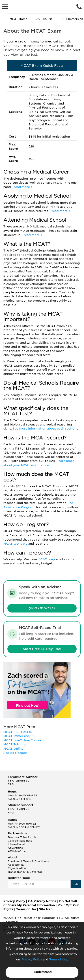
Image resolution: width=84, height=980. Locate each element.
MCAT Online (13, 749)
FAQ (11, 784)
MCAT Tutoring (15, 744)
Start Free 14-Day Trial (42, 649)
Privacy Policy (32, 959)
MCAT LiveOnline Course (22, 740)
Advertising (15, 848)
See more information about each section (45, 429)
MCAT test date (16, 544)
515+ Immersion (72, 19)
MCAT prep (47, 559)
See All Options (15, 753)
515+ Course (44, 19)
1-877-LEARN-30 (19, 781)
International (16, 844)
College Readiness (20, 841)
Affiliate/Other (17, 851)
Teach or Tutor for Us (22, 837)
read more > (23, 187)
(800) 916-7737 (42, 608)
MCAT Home (18, 19)
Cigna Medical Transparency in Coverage (25, 870)
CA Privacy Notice (42, 901)
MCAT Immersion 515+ (20, 736)
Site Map (46, 909)
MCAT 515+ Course (18, 732)
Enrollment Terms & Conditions (28, 861)
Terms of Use (58, 959)
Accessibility (16, 865)
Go (76, 884)
